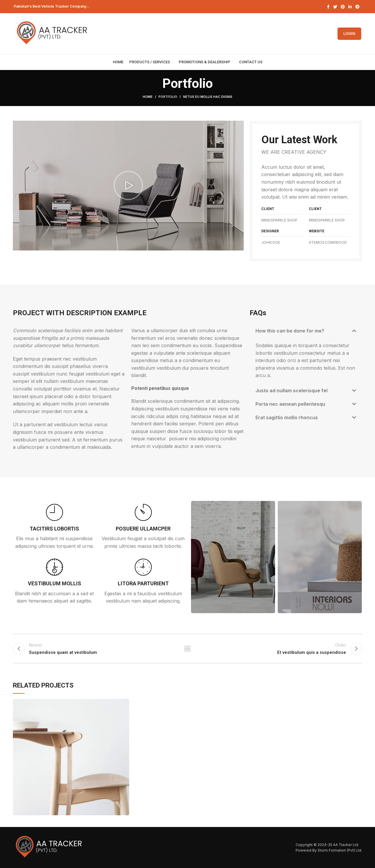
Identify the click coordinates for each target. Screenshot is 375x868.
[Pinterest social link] (343, 7)
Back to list (188, 649)
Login (349, 33)
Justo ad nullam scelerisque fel (292, 390)
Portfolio (168, 97)
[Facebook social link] (328, 7)
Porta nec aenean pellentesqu (290, 404)
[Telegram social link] (357, 7)
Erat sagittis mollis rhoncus (287, 417)
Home (148, 97)
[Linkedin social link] (350, 7)
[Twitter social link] (335, 7)
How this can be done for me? (290, 331)
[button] (128, 185)
